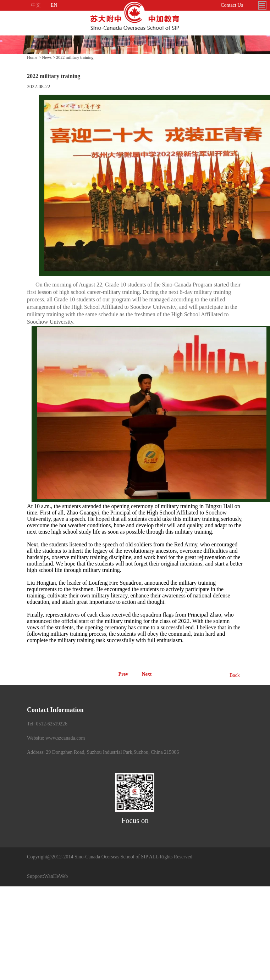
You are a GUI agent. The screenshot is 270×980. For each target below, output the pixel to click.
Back (235, 675)
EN (54, 5)
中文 (36, 5)
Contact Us (232, 5)
